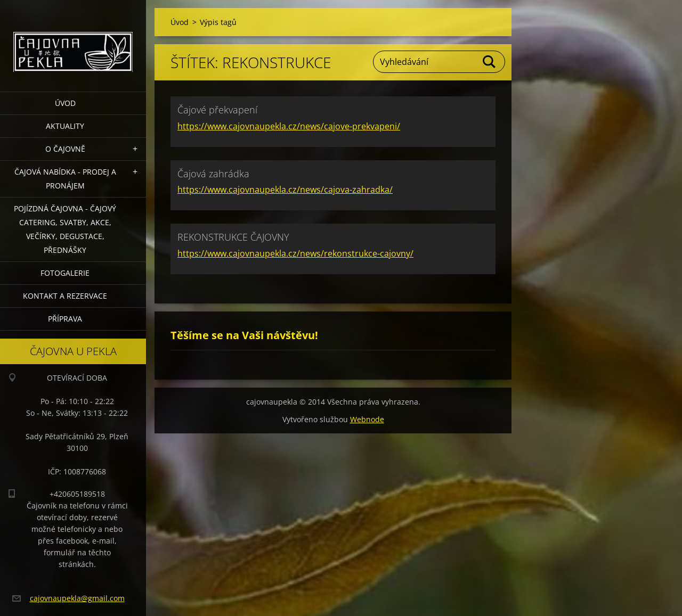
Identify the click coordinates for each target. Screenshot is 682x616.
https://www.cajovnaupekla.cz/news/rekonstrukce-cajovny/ (295, 253)
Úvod (65, 103)
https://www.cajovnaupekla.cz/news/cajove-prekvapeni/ (289, 126)
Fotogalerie (65, 273)
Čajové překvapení (217, 110)
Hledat (490, 62)
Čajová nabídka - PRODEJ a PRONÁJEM (65, 179)
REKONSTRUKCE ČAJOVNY (233, 237)
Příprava (65, 319)
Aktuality (65, 126)
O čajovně (65, 149)
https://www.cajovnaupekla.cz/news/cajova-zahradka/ (285, 190)
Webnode (367, 419)
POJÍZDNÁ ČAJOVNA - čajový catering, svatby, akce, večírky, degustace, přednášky (65, 229)
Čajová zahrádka (213, 174)
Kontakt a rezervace (65, 296)
